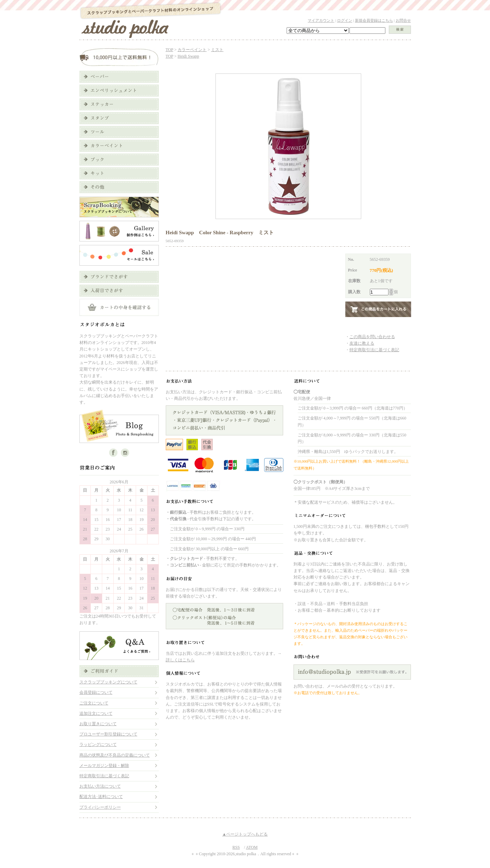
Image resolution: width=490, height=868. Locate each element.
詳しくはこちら (180, 660)
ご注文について (94, 703)
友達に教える (362, 343)
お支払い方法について (100, 786)
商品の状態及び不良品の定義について (115, 755)
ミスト (217, 50)
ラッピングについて (98, 744)
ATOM (252, 847)
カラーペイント (192, 50)
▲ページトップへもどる (245, 834)
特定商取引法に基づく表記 (104, 776)
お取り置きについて (98, 724)
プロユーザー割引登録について (108, 734)
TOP (170, 50)
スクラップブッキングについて (108, 682)
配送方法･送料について (101, 797)
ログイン (345, 20)
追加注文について (96, 713)
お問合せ (403, 20)
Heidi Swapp (188, 56)
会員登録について (96, 692)
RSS (236, 847)
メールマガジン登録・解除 (104, 766)
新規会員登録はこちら (374, 20)
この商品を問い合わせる (372, 337)
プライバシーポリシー (100, 807)
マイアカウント (321, 20)
